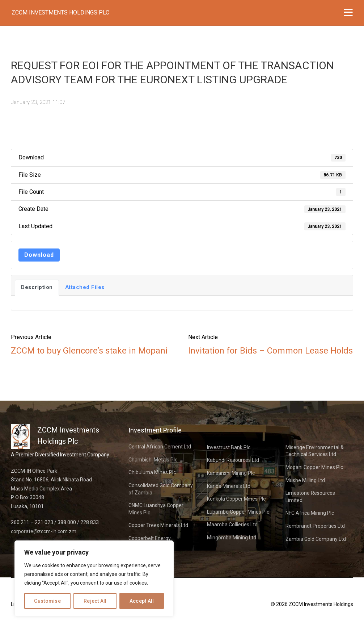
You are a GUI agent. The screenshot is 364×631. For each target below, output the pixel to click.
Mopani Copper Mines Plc (314, 467)
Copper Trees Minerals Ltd (158, 525)
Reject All (95, 601)
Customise (47, 601)
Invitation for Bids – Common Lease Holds (270, 351)
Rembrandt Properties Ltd (315, 526)
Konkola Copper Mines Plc (236, 499)
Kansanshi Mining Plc (231, 473)
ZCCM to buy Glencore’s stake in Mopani (89, 351)
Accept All (142, 601)
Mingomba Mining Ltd (232, 538)
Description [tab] (37, 287)
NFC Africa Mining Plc (310, 513)
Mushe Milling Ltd (305, 480)
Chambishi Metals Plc (153, 460)
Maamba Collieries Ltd (232, 525)
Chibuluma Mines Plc (152, 472)
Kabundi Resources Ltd (233, 460)
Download (39, 255)
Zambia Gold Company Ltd (316, 539)
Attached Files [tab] (85, 287)
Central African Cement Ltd (160, 447)
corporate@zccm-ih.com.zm (44, 531)
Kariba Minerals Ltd (229, 486)
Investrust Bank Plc (229, 447)
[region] (94, 578)
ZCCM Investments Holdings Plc (60, 12)
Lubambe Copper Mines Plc (238, 512)
